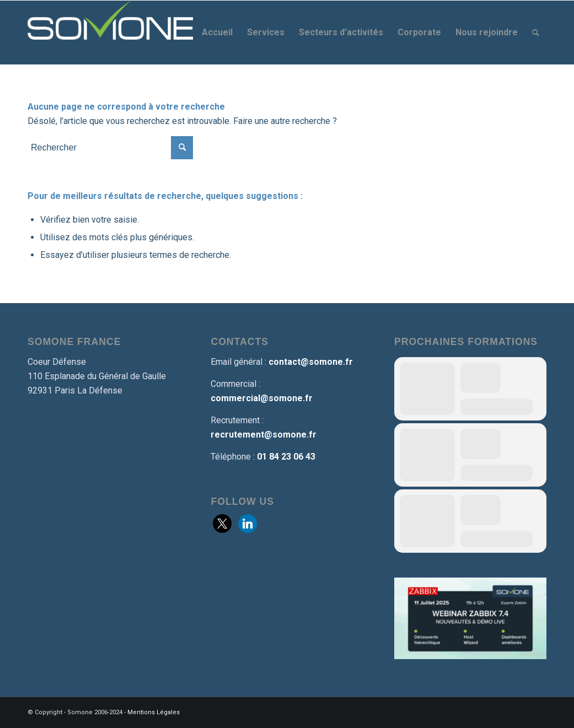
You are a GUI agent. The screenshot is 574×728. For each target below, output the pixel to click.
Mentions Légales (154, 712)
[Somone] (110, 33)
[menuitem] (217, 33)
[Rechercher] (536, 33)
